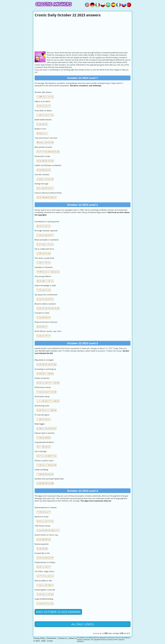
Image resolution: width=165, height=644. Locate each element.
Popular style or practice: (45, 433)
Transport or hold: (42, 313)
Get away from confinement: (46, 295)
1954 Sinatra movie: (43, 526)
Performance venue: (43, 387)
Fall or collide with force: (44, 249)
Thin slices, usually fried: (44, 258)
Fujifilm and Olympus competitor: (48, 165)
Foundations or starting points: (47, 222)
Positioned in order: (43, 156)
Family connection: (42, 378)
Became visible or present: (45, 304)
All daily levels (82, 624)
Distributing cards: (42, 406)
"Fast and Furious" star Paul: (46, 138)
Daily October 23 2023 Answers (58, 612)
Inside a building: (41, 470)
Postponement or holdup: (45, 562)
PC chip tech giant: (42, 415)
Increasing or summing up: (45, 369)
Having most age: (42, 184)
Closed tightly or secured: (45, 590)
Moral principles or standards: (47, 240)
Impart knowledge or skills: (46, 285)
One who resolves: (42, 175)
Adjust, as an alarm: (43, 101)
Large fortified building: (44, 599)
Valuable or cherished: (44, 267)
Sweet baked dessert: (43, 120)
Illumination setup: (42, 396)
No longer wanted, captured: (46, 231)
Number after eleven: (43, 92)
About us (73, 638)
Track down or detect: (43, 111)
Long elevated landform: (44, 442)
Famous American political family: (48, 193)
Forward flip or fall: (42, 553)
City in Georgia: (41, 451)
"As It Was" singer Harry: (44, 571)
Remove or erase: (42, 517)
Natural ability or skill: (43, 581)
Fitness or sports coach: (44, 461)
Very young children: (43, 276)
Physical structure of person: (46, 322)
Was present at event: (43, 147)
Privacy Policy (39, 638)
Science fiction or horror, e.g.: (47, 535)
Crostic (50, 641)
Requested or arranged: (44, 360)
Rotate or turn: (41, 129)
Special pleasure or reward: (46, 507)
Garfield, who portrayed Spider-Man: (49, 479)
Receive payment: (42, 544)
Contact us (63, 638)
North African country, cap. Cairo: (48, 331)
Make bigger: (40, 424)
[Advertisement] (83, 34)
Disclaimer (52, 638)
